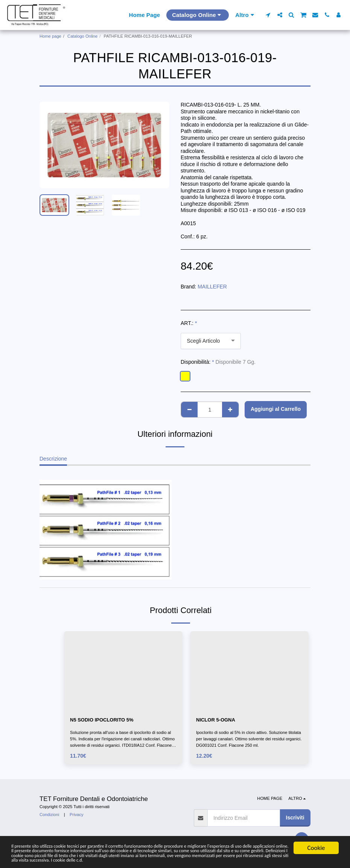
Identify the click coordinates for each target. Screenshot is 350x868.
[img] (123, 671)
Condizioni (49, 816)
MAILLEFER (212, 287)
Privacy (77, 816)
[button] (268, 15)
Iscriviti (295, 819)
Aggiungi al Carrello (276, 409)
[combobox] (211, 341)
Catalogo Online (82, 36)
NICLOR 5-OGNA (217, 720)
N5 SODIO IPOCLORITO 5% (104, 720)
